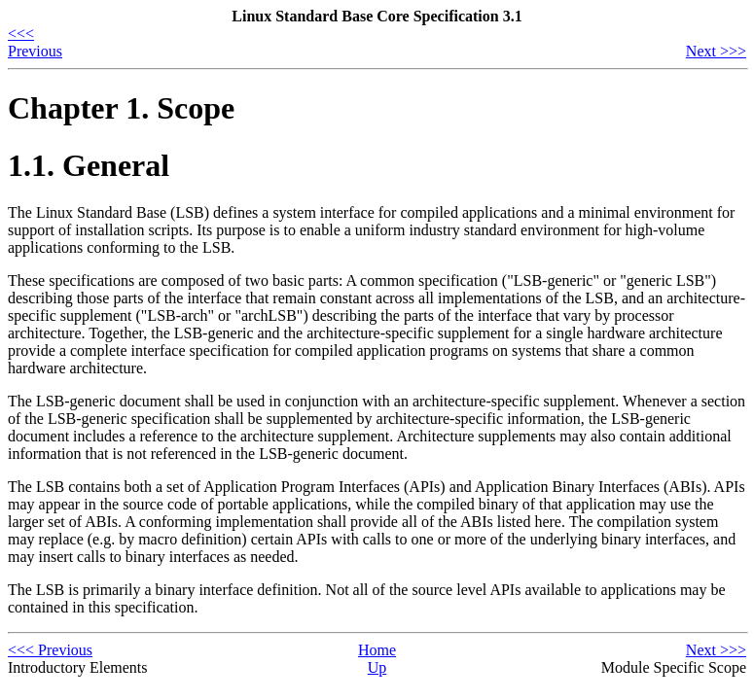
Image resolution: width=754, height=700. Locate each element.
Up (377, 667)
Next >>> (716, 51)
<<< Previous (35, 42)
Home (377, 650)
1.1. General (89, 165)
